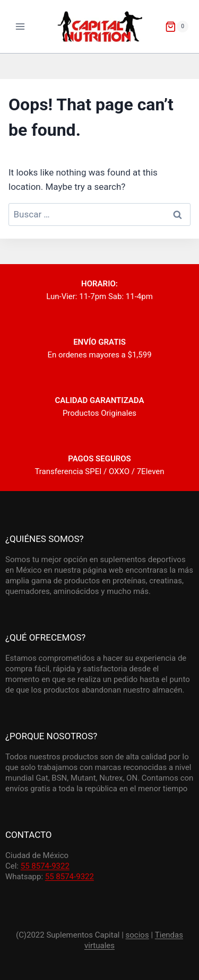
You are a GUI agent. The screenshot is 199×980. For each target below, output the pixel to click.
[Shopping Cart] (177, 27)
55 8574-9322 (45, 866)
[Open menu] (20, 26)
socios (137, 935)
